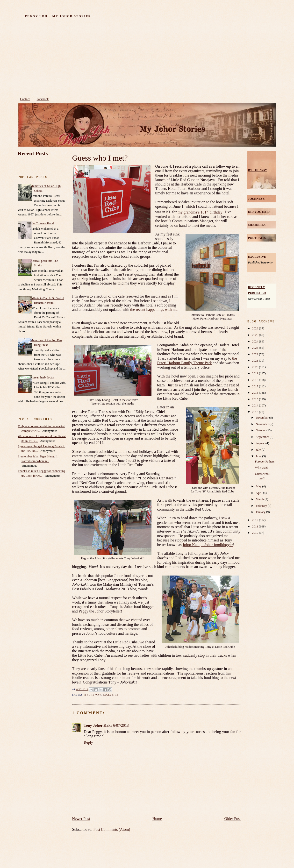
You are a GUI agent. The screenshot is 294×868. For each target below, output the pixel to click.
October (261, 430)
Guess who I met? (100, 158)
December (263, 418)
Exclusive (111, 695)
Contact (25, 99)
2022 (255, 354)
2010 (255, 533)
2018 (255, 380)
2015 (255, 399)
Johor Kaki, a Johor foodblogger (208, 545)
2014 (255, 406)
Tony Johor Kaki (98, 725)
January (261, 512)
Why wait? (262, 468)
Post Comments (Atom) (112, 829)
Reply (88, 742)
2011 (255, 526)
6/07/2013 (121, 725)
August (261, 443)
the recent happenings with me (154, 309)
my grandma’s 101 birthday (200, 212)
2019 (255, 373)
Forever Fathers (265, 462)
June (259, 456)
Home (157, 819)
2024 (255, 342)
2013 (255, 412)
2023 (255, 348)
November (263, 424)
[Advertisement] (147, 59)
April (259, 493)
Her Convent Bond (42, 223)
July (259, 450)
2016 (255, 393)
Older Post (233, 819)
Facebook (43, 99)
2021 (255, 361)
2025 (255, 335)
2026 (255, 328)
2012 (255, 520)
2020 (255, 367)
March (260, 499)
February (262, 506)
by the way (93, 695)
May (259, 486)
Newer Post (81, 819)
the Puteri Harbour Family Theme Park (197, 360)
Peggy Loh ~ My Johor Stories (58, 16)
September (263, 437)
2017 (255, 386)
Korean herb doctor (43, 377)
